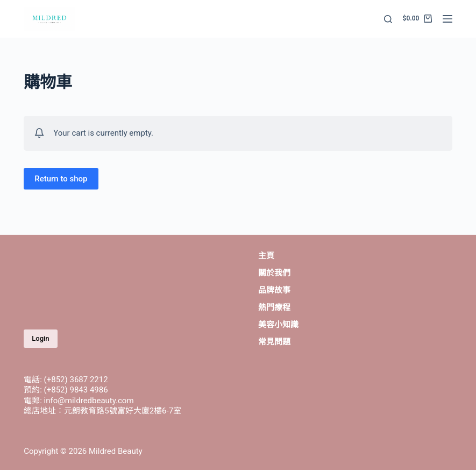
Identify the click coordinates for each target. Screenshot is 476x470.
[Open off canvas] (447, 19)
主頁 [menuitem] (266, 256)
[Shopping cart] (417, 19)
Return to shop (61, 179)
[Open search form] (388, 19)
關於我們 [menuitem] (274, 273)
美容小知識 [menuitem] (278, 325)
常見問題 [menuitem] (274, 342)
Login (40, 338)
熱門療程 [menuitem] (274, 307)
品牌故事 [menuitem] (274, 290)
